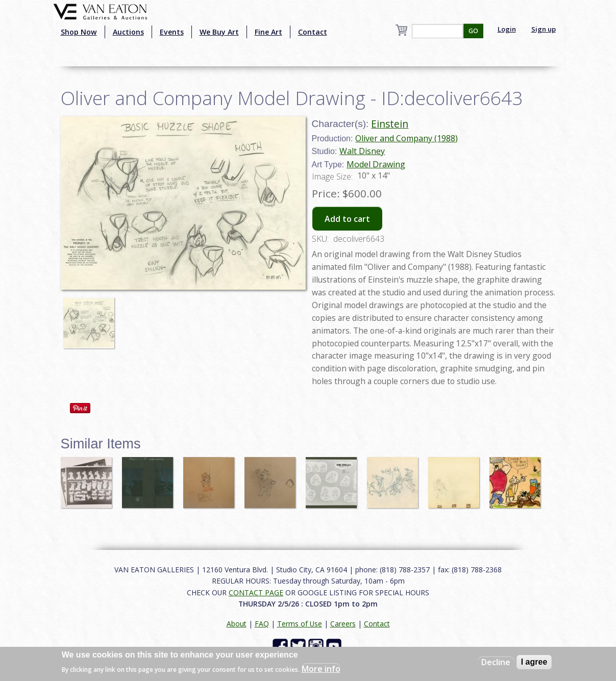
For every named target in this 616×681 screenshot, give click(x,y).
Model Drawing (376, 164)
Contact (313, 32)
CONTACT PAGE (256, 592)
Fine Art (268, 32)
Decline (496, 662)
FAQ (262, 624)
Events (172, 32)
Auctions (128, 32)
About (237, 624)
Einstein (390, 124)
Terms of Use (300, 624)
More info (321, 669)
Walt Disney (362, 151)
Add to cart (347, 219)
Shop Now (79, 32)
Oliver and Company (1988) (406, 138)
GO (473, 31)
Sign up (544, 29)
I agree (534, 662)
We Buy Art (219, 32)
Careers (343, 624)
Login (507, 29)
